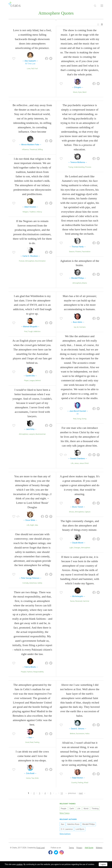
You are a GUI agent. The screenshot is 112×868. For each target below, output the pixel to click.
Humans (83, 328)
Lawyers (32, 434)
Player (26, 381)
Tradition (33, 212)
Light (71, 548)
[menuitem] (98, 25)
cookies (19, 864)
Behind (38, 381)
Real (75, 419)
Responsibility (38, 672)
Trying (71, 168)
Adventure (33, 583)
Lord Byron (80, 830)
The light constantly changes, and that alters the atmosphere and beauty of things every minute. (80, 526)
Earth (72, 809)
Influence (25, 150)
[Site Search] (95, 6)
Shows (72, 512)
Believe (73, 734)
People (24, 672)
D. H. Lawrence (67, 830)
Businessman (41, 434)
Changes (77, 548)
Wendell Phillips (89, 825)
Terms (71, 848)
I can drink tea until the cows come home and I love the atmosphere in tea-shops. (32, 756)
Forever (22, 261)
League (32, 381)
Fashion (30, 672)
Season (72, 252)
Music (75, 93)
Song (79, 419)
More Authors (65, 834)
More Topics (65, 814)
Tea (33, 779)
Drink (37, 779)
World (86, 809)
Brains (85, 283)
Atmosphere (30, 261)
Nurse (72, 602)
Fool (36, 69)
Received (79, 602)
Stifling (40, 150)
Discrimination (40, 261)
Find (26, 332)
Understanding (79, 168)
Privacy (79, 848)
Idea (36, 525)
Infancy (39, 212)
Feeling (37, 743)
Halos (87, 734)
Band (84, 93)
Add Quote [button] (89, 848)
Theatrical (33, 150)
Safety (40, 583)
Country (74, 783)
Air (78, 328)
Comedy (25, 583)
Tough (30, 332)
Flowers (78, 252)
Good (27, 743)
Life (72, 464)
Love (29, 69)
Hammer (86, 602)
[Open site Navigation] (102, 6)
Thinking (95, 809)
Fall (32, 69)
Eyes (80, 93)
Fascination (86, 252)
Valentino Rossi (73, 825)
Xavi (63, 825)
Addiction (37, 332)
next (81, 794)
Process (88, 168)
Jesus (76, 464)
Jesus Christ (84, 464)
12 (62, 794)
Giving (84, 419)
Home (28, 779)
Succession (80, 734)
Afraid (86, 783)
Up (75, 328)
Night (32, 525)
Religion (26, 212)
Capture (87, 512)
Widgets (99, 848)
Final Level (41, 848)
